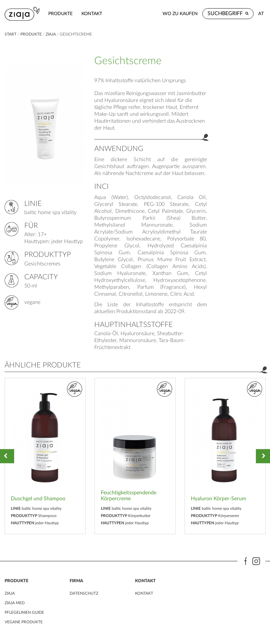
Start (11, 34)
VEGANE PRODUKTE (24, 622)
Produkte (60, 14)
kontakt (92, 14)
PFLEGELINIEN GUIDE (24, 612)
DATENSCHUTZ (84, 593)
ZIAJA (51, 34)
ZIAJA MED (15, 603)
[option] (45, 456)
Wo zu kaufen (180, 14)
